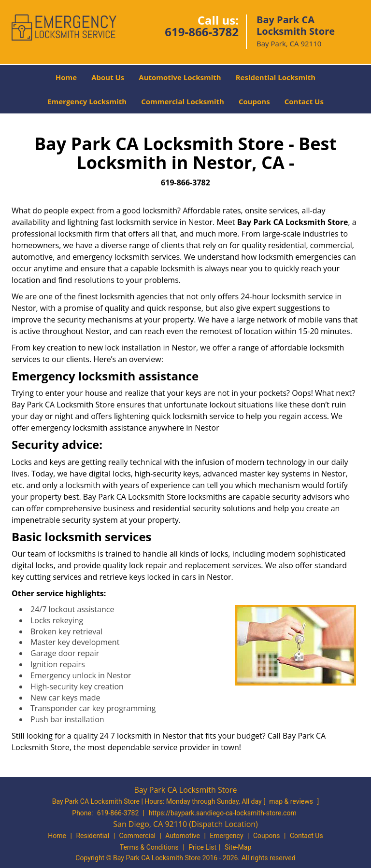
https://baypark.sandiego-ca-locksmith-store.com (223, 813)
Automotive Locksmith (180, 77)
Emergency (226, 836)
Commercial (137, 836)
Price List (202, 847)
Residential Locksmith (276, 77)
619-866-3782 (202, 32)
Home (66, 77)
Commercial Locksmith (183, 101)
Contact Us (304, 101)
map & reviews (292, 801)
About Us (108, 77)
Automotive (183, 836)
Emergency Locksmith (87, 101)
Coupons (254, 101)
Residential (93, 836)
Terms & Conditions (149, 847)
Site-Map (238, 847)
